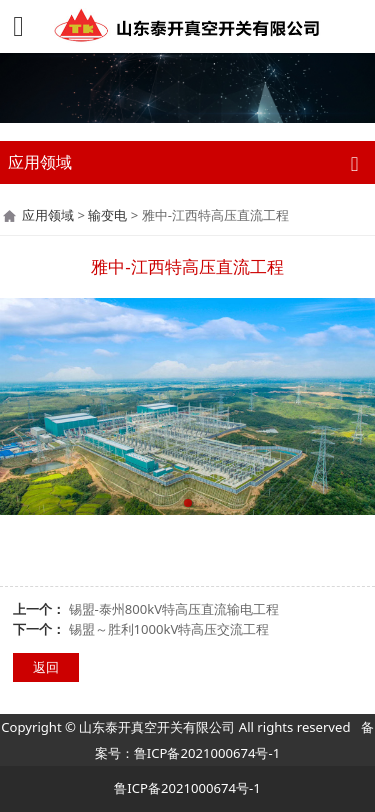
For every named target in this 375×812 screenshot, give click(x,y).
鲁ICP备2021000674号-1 (207, 753)
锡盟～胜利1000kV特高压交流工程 (169, 629)
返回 (46, 667)
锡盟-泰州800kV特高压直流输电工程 (174, 609)
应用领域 (48, 215)
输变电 (107, 215)
